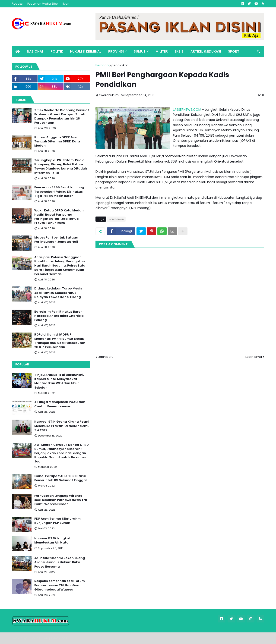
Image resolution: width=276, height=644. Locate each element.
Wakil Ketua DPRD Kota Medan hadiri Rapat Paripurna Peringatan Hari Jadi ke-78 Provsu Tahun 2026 (59, 217)
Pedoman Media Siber (43, 4)
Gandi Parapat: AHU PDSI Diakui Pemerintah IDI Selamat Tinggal (60, 478)
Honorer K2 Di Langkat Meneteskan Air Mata (52, 540)
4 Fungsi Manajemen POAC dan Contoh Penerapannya (60, 404)
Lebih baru (106, 357)
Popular (22, 364)
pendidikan (120, 65)
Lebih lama (254, 357)
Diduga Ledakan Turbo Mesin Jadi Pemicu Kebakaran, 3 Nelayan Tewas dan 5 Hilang (58, 293)
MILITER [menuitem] (162, 51)
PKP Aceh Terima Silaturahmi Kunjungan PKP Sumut (58, 521)
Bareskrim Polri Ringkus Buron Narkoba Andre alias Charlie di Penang (59, 316)
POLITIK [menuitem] (57, 51)
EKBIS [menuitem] (179, 51)
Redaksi (17, 4)
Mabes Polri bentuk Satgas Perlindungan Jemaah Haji (56, 240)
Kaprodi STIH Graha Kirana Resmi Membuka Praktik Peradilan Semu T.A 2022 (62, 426)
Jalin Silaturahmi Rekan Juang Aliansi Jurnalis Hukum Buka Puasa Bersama (60, 562)
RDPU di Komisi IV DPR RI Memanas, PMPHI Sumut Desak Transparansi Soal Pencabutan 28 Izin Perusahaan (60, 341)
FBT (68, 638)
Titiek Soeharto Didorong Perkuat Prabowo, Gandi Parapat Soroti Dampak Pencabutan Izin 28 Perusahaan (62, 117)
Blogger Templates (44, 638)
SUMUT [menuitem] (140, 51)
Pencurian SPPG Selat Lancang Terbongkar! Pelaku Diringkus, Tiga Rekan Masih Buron (59, 192)
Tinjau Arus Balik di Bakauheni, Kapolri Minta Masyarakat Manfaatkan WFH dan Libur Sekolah (59, 381)
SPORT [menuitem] (234, 51)
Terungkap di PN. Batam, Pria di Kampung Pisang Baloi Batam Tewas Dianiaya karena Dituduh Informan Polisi (61, 167)
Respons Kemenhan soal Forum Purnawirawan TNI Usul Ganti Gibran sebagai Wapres (60, 585)
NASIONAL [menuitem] (35, 51)
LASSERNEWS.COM (187, 110)
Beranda (102, 65)
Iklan (66, 4)
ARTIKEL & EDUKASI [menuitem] (206, 51)
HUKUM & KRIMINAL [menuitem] (86, 51)
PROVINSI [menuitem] (116, 51)
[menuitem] (18, 51)
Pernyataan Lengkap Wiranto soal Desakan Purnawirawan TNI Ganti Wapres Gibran (61, 500)
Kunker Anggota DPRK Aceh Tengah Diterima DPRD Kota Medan (57, 141)
